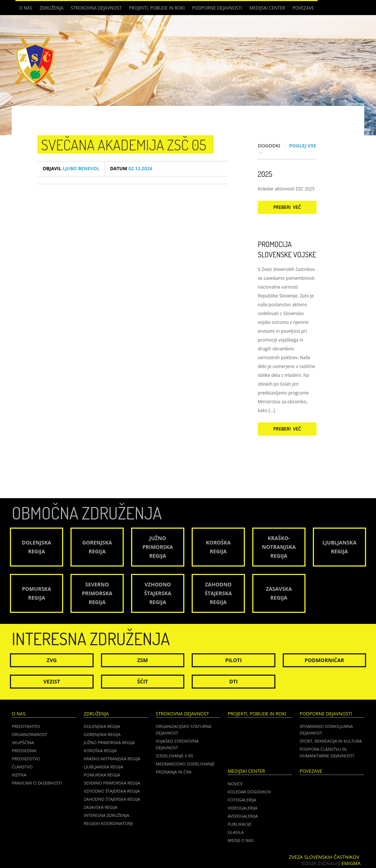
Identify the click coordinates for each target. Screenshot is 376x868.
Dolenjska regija (102, 726)
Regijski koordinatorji (108, 823)
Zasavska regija (101, 807)
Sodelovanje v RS (174, 756)
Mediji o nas (241, 840)
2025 (265, 174)
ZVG (52, 660)
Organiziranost (30, 734)
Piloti (233, 660)
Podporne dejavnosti (217, 8)
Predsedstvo (26, 759)
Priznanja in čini (173, 772)
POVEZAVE (303, 8)
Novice (235, 784)
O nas (26, 8)
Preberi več (287, 207)
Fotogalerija (242, 800)
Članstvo (22, 767)
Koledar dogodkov (249, 792)
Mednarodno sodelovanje (185, 764)
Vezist (52, 681)
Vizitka (19, 775)
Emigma (351, 863)
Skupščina (23, 742)
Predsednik (24, 751)
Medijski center (267, 8)
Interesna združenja (106, 815)
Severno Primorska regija (112, 783)
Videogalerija (243, 808)
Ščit (143, 681)
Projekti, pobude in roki (157, 8)
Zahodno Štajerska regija (112, 799)
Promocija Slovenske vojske (287, 249)
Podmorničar (324, 660)
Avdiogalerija (243, 816)
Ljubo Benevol (71, 169)
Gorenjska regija (102, 734)
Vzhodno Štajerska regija (112, 791)
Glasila (236, 832)
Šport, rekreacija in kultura (331, 741)
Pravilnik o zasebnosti (37, 783)
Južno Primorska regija (109, 742)
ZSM (143, 660)
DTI (233, 681)
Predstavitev (26, 726)
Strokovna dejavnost (96, 8)
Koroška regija (100, 751)
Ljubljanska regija (103, 767)
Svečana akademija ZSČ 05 (124, 144)
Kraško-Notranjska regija (112, 759)
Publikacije (240, 824)
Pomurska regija (102, 775)
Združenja (52, 8)
